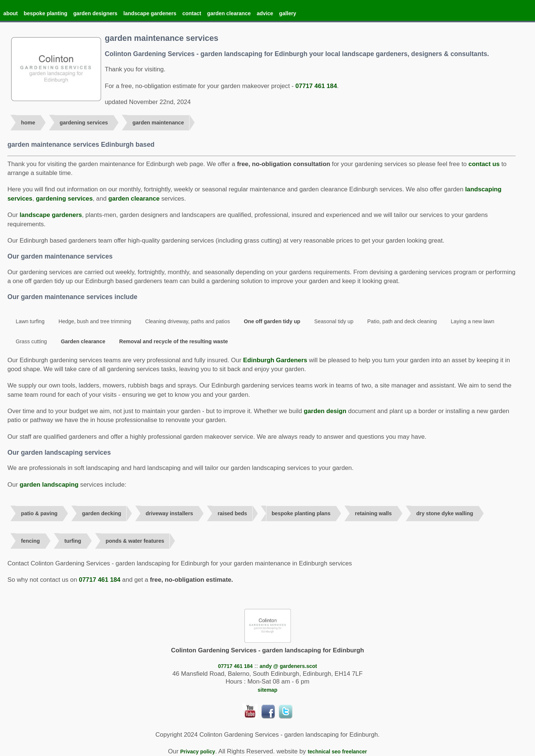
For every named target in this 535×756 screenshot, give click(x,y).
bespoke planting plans (301, 513)
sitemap (268, 690)
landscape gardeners (150, 13)
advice (265, 13)
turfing (73, 541)
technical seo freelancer (337, 752)
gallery (288, 13)
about (11, 13)
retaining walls (373, 513)
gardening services (84, 123)
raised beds (232, 513)
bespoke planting (46, 13)
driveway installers (169, 513)
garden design (325, 411)
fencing (31, 541)
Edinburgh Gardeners (275, 360)
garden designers (95, 13)
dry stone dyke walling (445, 513)
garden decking (102, 513)
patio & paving (39, 513)
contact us (484, 164)
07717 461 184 (316, 86)
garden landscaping (49, 485)
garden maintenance (158, 123)
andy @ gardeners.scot (288, 666)
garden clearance (229, 13)
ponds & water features (135, 541)
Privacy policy (198, 752)
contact (192, 13)
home (28, 123)
